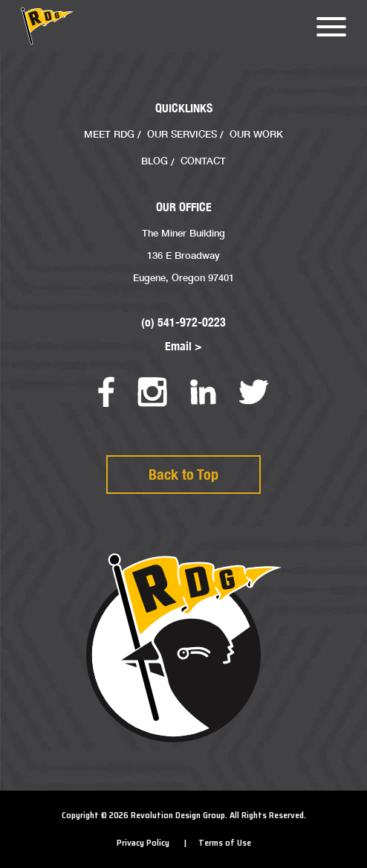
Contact (203, 161)
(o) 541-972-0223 (183, 322)
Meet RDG (109, 134)
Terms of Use (225, 843)
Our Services (182, 134)
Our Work (256, 134)
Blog (155, 161)
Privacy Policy (143, 843)
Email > (183, 346)
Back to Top (183, 474)
